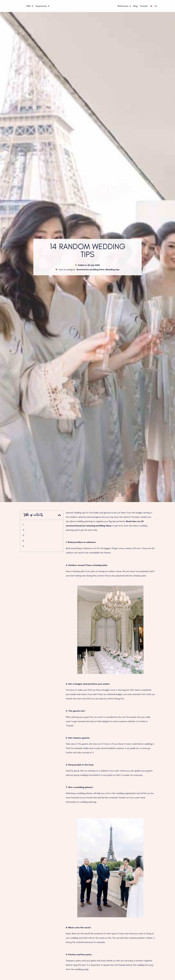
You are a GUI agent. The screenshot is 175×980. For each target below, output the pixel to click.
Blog (135, 6)
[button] (59, 515)
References (124, 6)
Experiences (42, 6)
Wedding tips (113, 270)
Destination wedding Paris (91, 270)
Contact (144, 6)
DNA (30, 6)
